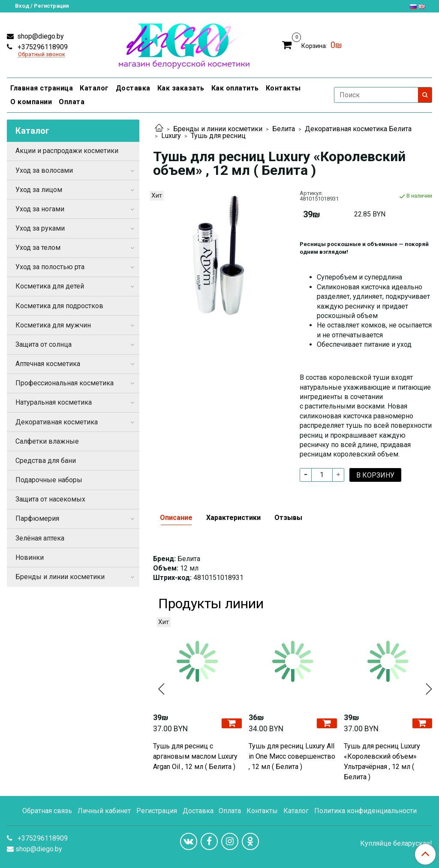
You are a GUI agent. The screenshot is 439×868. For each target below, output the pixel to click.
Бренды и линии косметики (218, 129)
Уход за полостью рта (50, 267)
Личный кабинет (104, 811)
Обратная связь (47, 811)
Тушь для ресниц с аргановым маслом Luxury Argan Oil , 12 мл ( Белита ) (195, 756)
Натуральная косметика (54, 402)
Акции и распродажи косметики (67, 151)
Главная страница (42, 88)
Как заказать (181, 88)
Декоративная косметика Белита (358, 129)
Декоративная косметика (57, 422)
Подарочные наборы (49, 480)
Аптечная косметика (48, 364)
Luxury (171, 136)
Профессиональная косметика (65, 383)
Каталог (94, 88)
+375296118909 (42, 47)
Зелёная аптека (40, 538)
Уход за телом (38, 248)
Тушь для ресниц (218, 136)
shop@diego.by (40, 36)
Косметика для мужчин (53, 325)
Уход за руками (40, 228)
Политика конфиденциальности (365, 811)
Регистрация (157, 811)
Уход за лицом (39, 190)
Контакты (283, 88)
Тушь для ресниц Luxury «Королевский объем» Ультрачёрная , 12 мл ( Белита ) (382, 761)
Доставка (133, 88)
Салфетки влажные (47, 441)
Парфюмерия (37, 518)
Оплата (72, 102)
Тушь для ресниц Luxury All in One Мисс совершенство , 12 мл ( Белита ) (292, 756)
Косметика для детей (50, 286)
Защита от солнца (44, 344)
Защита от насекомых (50, 499)
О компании (31, 102)
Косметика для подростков (59, 306)
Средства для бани (46, 461)
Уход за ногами (40, 209)
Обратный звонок (42, 55)
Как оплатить (235, 88)
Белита (284, 129)
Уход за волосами (44, 170)
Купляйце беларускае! (396, 844)
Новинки (30, 557)
